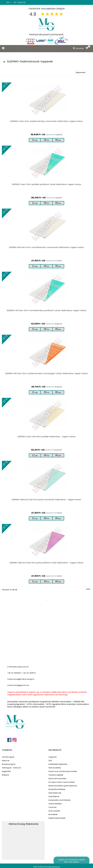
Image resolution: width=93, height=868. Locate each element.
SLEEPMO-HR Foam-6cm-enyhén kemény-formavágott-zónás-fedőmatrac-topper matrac (46, 373)
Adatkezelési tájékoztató (58, 764)
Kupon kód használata (57, 779)
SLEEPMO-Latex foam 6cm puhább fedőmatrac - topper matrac (47, 437)
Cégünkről (52, 757)
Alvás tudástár (54, 811)
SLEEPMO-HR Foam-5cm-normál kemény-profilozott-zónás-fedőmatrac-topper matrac (47, 310)
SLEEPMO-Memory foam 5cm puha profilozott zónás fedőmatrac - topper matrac (46, 563)
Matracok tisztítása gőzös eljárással (63, 786)
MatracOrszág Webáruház (24, 824)
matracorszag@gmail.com (18, 685)
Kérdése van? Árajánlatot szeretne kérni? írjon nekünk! (72, 861)
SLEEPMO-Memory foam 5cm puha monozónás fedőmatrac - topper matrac (46, 500)
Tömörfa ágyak (8, 757)
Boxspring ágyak (9, 764)
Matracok (6, 761)
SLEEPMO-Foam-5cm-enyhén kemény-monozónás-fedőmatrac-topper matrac (47, 121)
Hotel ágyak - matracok (11, 768)
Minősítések (53, 814)
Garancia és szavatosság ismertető (63, 771)
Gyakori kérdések (55, 804)
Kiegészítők (6, 771)
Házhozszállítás (55, 768)
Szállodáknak (54, 796)
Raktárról (5, 775)
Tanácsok (52, 807)
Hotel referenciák (55, 793)
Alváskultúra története (57, 789)
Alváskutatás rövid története (59, 800)
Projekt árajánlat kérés (57, 818)
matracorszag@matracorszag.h (20, 679)
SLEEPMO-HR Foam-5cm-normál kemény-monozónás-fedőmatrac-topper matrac (47, 247)
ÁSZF (50, 761)
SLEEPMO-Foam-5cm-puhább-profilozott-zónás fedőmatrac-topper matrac (47, 184)
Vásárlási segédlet (56, 775)
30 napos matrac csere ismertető (61, 782)
